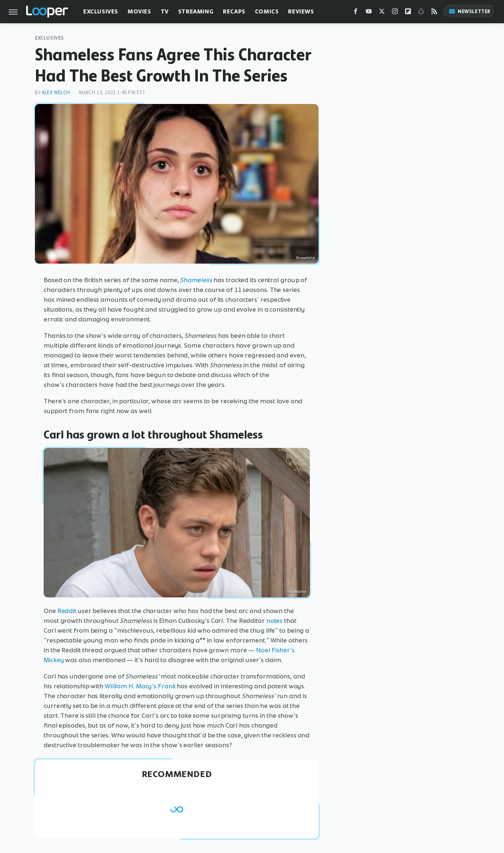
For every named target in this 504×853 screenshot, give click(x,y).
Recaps (234, 11)
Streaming (196, 11)
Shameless (196, 280)
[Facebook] (356, 13)
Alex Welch (56, 93)
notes (275, 621)
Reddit (67, 611)
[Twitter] (382, 13)
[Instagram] (395, 13)
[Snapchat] (421, 13)
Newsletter (469, 11)
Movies (139, 11)
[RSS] (434, 13)
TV (165, 11)
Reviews (301, 11)
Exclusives (101, 11)
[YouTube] (369, 13)
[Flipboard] (408, 13)
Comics (267, 11)
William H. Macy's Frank (140, 686)
